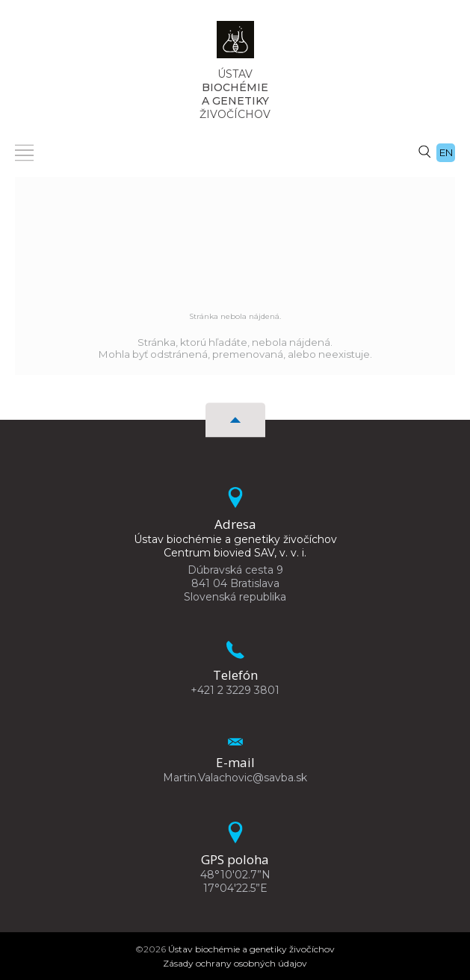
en (446, 152)
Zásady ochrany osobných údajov (235, 963)
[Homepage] (235, 44)
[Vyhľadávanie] (424, 151)
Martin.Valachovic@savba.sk (235, 778)
